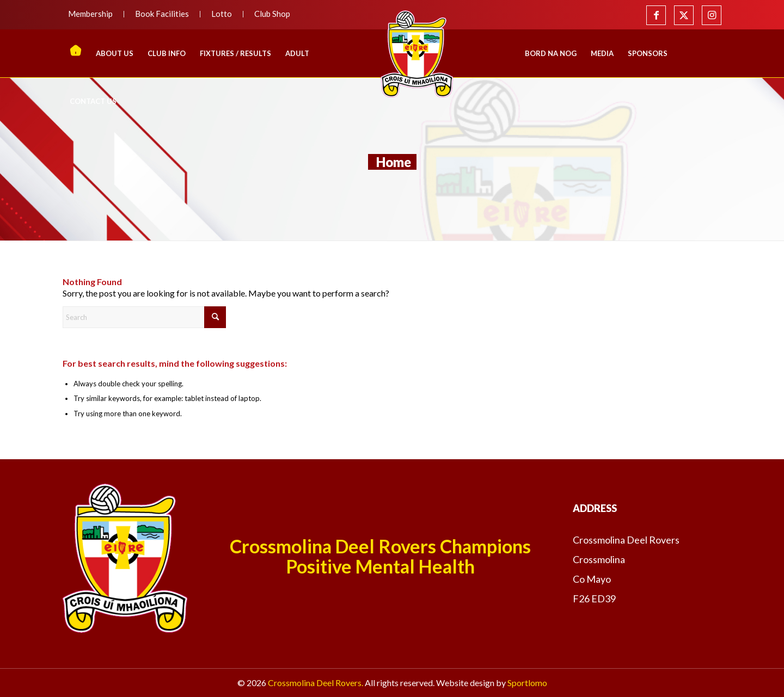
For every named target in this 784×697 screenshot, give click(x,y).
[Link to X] (684, 15)
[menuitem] (93, 14)
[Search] (144, 317)
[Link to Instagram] (712, 15)
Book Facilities (162, 14)
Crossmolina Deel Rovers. (316, 683)
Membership (90, 14)
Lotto (222, 14)
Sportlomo (527, 683)
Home (394, 162)
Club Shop (272, 14)
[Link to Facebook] (656, 15)
